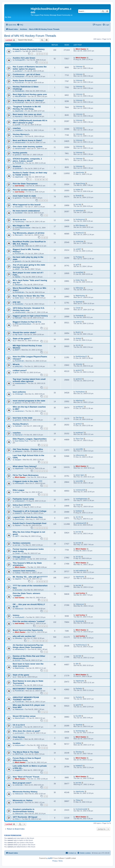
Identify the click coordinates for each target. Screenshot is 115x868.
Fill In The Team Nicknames (26, 475)
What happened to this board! (27, 205)
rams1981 (79, 449)
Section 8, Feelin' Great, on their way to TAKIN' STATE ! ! (30, 174)
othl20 (17, 269)
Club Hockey (19, 737)
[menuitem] (20, 25)
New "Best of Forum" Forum (26, 777)
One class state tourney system (28, 147)
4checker (79, 364)
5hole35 (79, 196)
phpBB (50, 858)
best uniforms (19, 392)
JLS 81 (78, 345)
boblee (78, 190)
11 (47, 179)
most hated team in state (24, 196)
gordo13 (18, 155)
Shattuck (17, 166)
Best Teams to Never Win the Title (29, 296)
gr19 (77, 265)
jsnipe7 (18, 492)
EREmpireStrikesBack (23, 324)
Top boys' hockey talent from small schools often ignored (29, 380)
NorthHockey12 (81, 356)
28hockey (18, 638)
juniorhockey (20, 519)
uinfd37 (78, 249)
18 (37, 641)
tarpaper (18, 460)
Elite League (19, 490)
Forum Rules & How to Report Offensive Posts (27, 759)
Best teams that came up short (27, 114)
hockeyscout (80, 219)
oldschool (79, 400)
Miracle (16, 364)
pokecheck (80, 211)
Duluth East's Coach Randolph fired (29, 523)
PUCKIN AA (19, 83)
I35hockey (80, 288)
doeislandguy (81, 731)
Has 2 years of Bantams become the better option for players (30, 68)
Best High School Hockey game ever (30, 94)
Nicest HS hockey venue (24, 716)
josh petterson (81, 570)
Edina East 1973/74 (22, 505)
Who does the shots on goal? (27, 731)
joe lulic (79, 204)
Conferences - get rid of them (26, 74)
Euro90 (78, 716)
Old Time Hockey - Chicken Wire (28, 449)
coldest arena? (20, 370)
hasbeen (79, 511)
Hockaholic (19, 207)
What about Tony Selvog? (25, 466)
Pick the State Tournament (25, 184)
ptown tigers (80, 475)
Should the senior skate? (24, 332)
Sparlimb (79, 725)
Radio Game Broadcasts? (25, 81)
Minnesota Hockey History (25, 792)
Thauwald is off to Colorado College (30, 511)
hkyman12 (19, 116)
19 (40, 641)
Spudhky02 (19, 802)
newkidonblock (20, 383)
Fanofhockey (20, 222)
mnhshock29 (80, 490)
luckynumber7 (20, 745)
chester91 (19, 727)
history (16, 615)
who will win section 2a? (24, 636)
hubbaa (18, 573)
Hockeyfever (80, 392)
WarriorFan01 (20, 718)
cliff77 (17, 536)
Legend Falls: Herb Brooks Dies (28, 517)
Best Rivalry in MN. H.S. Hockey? (28, 100)
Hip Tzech (19, 334)
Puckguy (79, 257)
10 (43, 179)
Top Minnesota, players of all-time (29, 233)
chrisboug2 (19, 394)
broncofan (19, 590)
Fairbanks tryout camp (23, 499)
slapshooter (19, 111)
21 (47, 641)
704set (78, 800)
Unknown (79, 66)
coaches (17, 128)
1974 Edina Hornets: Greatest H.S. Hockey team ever (29, 309)
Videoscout (19, 609)
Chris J (18, 819)
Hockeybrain (20, 76)
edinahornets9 (20, 142)
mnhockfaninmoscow (23, 228)
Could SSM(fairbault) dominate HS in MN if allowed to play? (30, 122)
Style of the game (21, 675)
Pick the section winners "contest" (29, 621)
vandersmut (19, 411)
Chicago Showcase (22, 557)
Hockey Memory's (21, 134)
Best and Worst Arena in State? (27, 140)
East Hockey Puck (22, 441)
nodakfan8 (19, 130)
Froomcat (18, 685)
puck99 (18, 125)
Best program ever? (22, 783)
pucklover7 (19, 71)
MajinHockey (80, 296)
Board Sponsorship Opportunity (28, 630)
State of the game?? (22, 339)
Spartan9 (79, 302)
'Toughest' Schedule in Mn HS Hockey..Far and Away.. (27, 108)
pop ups (17, 302)
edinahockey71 (21, 649)
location (17, 743)
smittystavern (20, 501)
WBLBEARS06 (20, 96)
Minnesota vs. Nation (23, 800)
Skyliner (18, 525)
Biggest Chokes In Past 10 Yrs (27, 322)
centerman (80, 241)
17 (34, 641)
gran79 (78, 705)
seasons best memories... (25, 571)
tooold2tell (19, 213)
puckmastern (20, 733)
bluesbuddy (80, 621)
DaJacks (79, 688)
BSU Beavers (81, 225)
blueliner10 (80, 233)
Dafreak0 (18, 318)
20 (43, 641)
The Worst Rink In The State (26, 752)
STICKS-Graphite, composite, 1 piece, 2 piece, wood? (27, 160)
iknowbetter (19, 304)
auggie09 (18, 770)
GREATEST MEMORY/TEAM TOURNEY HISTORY (26, 698)
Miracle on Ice (19, 220)
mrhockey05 (19, 483)
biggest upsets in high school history (30, 316)
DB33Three (19, 754)
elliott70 (18, 51)
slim (77, 664)
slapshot (18, 579)
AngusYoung (80, 183)
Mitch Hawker (81, 49)
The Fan (79, 418)
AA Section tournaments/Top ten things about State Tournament (28, 646)
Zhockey (79, 752)
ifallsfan (18, 277)
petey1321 (19, 366)
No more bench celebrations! (26, 211)
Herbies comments (22, 543)
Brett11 (78, 332)
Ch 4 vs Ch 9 (19, 725)
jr (15, 341)
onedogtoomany (82, 499)
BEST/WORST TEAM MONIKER (27, 689)
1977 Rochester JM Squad (25, 817)
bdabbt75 (18, 513)
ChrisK (78, 308)
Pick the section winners (24, 190)
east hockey (20, 186)
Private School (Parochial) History (29, 49)
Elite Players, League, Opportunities (30, 439)
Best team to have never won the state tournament (28, 665)
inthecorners (80, 455)
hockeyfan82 (20, 617)
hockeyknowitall (82, 809)
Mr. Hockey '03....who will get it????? (30, 577)
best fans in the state (23, 418)
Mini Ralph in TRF (21, 226)
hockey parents (20, 153)
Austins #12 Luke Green (24, 58)
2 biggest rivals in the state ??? (27, 481)
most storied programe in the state (29, 401)
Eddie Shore (80, 280)
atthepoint (19, 285)
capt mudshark (20, 559)
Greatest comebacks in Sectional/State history (24, 810)
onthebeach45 (81, 523)
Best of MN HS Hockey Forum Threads (30, 36)
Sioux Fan (80, 439)
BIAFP (17, 350)
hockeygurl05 (20, 60)
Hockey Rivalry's (21, 424)
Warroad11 (19, 136)
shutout (78, 338)
